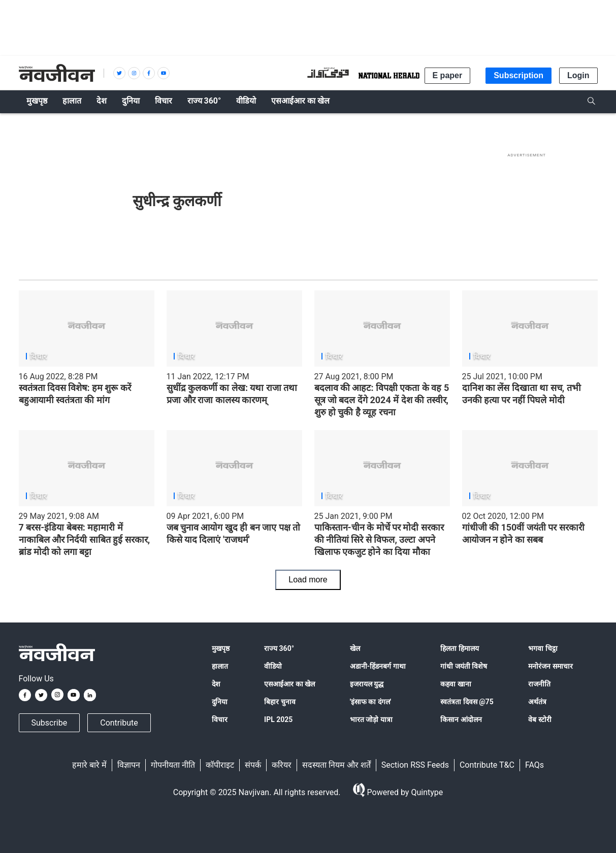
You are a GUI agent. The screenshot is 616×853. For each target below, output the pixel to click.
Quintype (426, 792)
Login (578, 75)
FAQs (534, 765)
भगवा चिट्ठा (543, 648)
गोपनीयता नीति (173, 765)
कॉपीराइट (220, 765)
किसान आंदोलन (461, 719)
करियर (282, 765)
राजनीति (539, 684)
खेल (355, 648)
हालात (220, 666)
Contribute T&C (487, 765)
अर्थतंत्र (537, 702)
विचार (220, 719)
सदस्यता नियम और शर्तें (336, 765)
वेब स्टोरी (540, 719)
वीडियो (273, 666)
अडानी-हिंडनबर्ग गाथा (378, 666)
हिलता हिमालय (459, 648)
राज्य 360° (279, 648)
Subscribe (50, 723)
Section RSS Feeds (415, 765)
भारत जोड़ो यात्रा (371, 719)
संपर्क (253, 765)
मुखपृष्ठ (221, 648)
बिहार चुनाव (280, 702)
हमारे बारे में (89, 765)
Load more (308, 580)
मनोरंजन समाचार (550, 666)
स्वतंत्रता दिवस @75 (467, 702)
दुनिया (220, 702)
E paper (448, 75)
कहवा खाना (456, 684)
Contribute (119, 723)
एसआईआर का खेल (289, 684)
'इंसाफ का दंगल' (370, 702)
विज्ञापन (129, 765)
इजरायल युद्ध (367, 684)
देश (216, 684)
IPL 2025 (278, 719)
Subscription (518, 75)
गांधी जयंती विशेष (464, 666)
